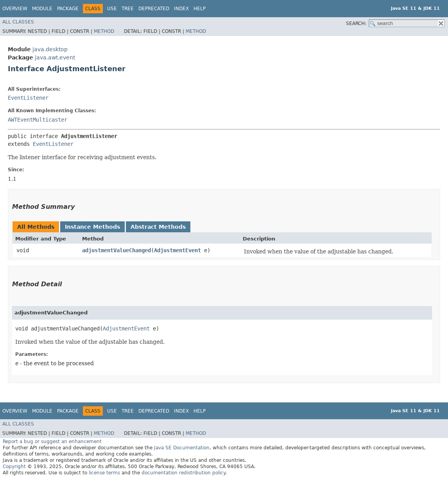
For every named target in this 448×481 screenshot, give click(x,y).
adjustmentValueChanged (116, 250)
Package (68, 9)
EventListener (28, 98)
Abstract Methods (158, 227)
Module (42, 9)
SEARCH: (356, 23)
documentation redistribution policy (183, 473)
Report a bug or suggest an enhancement (52, 442)
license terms (104, 473)
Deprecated (154, 9)
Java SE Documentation (182, 448)
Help (200, 9)
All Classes (18, 22)
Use (112, 9)
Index (181, 9)
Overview (15, 9)
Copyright (14, 467)
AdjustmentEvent (177, 250)
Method (104, 31)
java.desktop (50, 49)
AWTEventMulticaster (38, 120)
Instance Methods (92, 227)
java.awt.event (55, 57)
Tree (128, 9)
